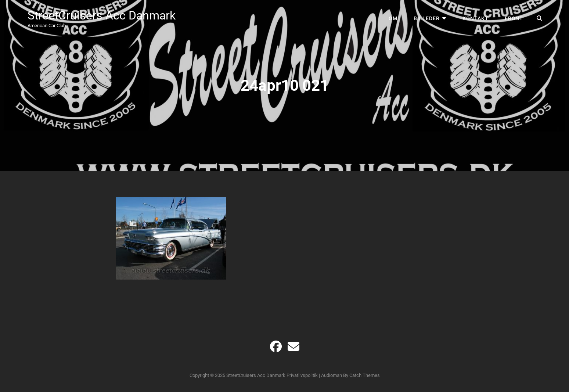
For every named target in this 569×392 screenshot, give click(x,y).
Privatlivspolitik (302, 375)
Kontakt (476, 18)
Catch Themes (365, 375)
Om (393, 18)
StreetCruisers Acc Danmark (102, 15)
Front (514, 18)
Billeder (427, 18)
